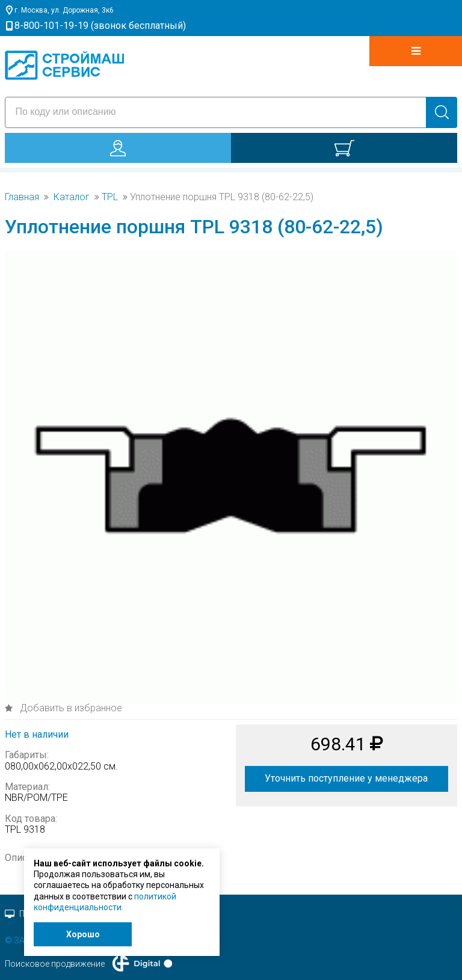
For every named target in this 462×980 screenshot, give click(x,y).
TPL (110, 197)
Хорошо (83, 934)
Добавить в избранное (70, 708)
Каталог (72, 197)
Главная (22, 197)
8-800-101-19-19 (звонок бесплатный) (100, 26)
